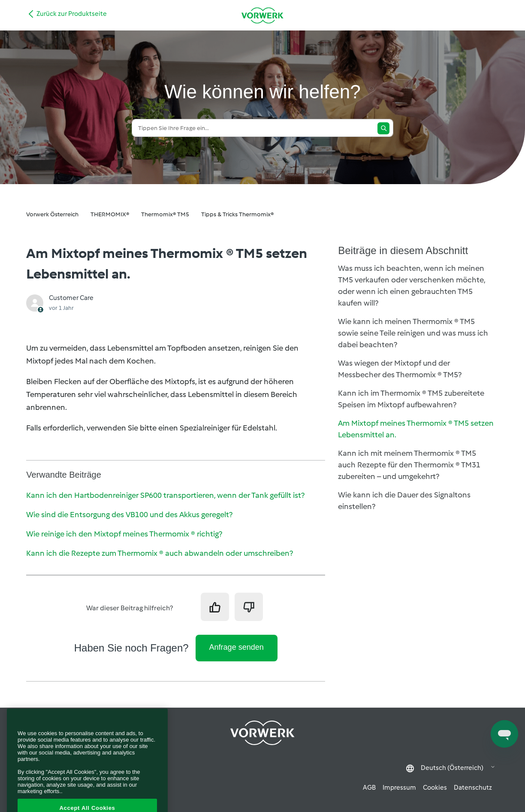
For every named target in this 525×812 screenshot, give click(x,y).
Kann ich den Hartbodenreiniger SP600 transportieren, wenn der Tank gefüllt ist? (165, 495)
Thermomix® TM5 (165, 214)
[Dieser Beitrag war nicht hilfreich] (249, 607)
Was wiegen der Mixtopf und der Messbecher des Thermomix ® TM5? (400, 369)
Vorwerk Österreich (52, 214)
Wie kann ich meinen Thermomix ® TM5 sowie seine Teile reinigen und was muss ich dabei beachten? (413, 333)
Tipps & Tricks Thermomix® (237, 214)
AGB (369, 788)
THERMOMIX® (110, 214)
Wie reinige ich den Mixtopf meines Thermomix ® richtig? (124, 534)
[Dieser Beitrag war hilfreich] (215, 607)
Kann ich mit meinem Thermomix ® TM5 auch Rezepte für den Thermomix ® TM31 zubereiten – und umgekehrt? (409, 465)
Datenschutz (473, 788)
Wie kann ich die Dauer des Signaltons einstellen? (404, 501)
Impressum (399, 788)
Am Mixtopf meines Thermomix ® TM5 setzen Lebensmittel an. (416, 429)
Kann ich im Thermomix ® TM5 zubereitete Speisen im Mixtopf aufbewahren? (411, 399)
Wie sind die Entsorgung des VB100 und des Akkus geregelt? (129, 515)
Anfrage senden (237, 647)
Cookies (435, 788)
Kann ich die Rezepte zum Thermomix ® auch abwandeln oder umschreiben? (160, 553)
